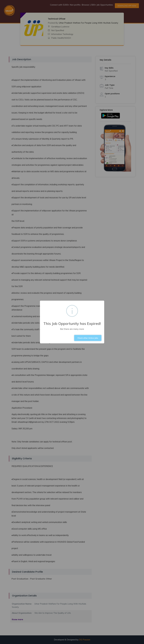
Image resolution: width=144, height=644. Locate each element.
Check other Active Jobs (88, 338)
